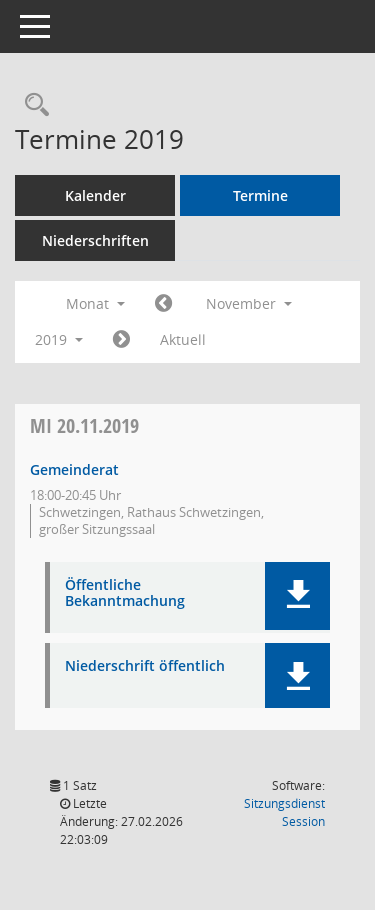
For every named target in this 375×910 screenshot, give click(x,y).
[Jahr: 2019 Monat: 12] (121, 340)
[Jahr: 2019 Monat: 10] (163, 304)
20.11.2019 (84, 425)
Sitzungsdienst (284, 812)
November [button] (249, 303)
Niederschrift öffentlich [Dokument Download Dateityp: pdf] (145, 666)
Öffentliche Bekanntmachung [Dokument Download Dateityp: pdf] (125, 594)
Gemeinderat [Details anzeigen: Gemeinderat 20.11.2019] (74, 469)
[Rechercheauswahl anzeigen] (32, 105)
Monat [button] (95, 303)
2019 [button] (59, 339)
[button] (297, 596)
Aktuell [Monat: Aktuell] (183, 339)
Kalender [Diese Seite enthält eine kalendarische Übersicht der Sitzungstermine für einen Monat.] (95, 195)
